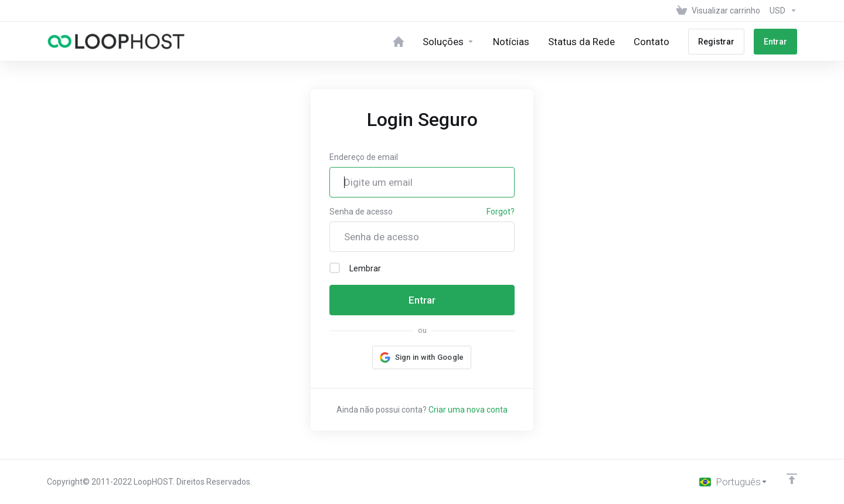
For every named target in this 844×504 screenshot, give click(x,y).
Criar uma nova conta (468, 410)
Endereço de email (364, 157)
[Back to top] (792, 479)
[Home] (399, 41)
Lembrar (355, 268)
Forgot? (501, 212)
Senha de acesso (361, 212)
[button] (422, 357)
